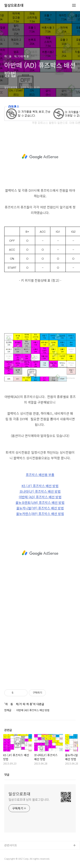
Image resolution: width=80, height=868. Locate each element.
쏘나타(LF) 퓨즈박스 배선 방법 (40, 491)
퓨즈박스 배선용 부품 (40, 475)
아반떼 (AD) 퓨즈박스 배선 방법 (40, 497)
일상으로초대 (14, 5)
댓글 (7, 774)
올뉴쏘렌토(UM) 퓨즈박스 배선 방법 (40, 502)
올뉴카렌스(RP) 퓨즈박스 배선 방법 (40, 514)
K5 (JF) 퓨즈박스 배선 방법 (40, 486)
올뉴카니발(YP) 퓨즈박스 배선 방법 (40, 508)
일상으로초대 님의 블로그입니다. (29, 799)
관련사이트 (11, 845)
